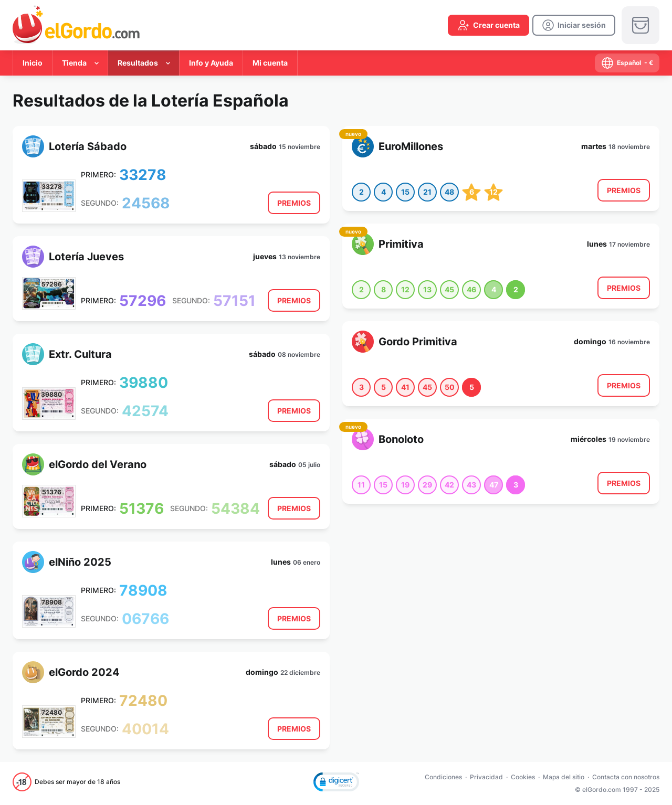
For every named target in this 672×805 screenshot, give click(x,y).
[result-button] (294, 203)
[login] (574, 25)
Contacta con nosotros (626, 777)
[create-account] (489, 25)
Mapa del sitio (564, 777)
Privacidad (486, 777)
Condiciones (443, 777)
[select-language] (627, 63)
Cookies (523, 777)
